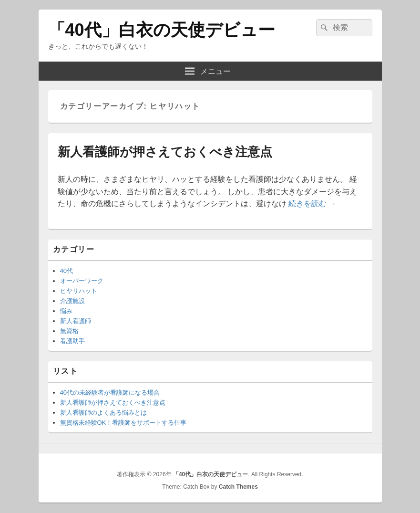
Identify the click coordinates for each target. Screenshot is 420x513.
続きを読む (312, 204)
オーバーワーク (82, 281)
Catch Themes (238, 487)
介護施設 (72, 301)
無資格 (69, 331)
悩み (66, 311)
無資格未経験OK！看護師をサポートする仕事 (123, 423)
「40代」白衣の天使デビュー (162, 30)
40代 (67, 271)
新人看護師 (76, 321)
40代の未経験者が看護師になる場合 (110, 393)
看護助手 (72, 341)
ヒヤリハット (79, 291)
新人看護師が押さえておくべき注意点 (165, 152)
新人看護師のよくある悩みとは (103, 413)
